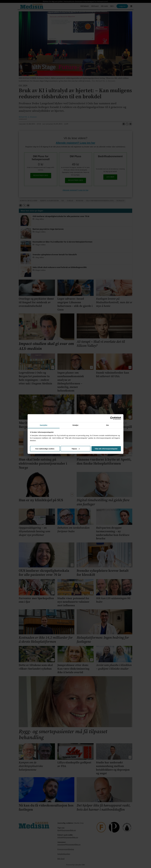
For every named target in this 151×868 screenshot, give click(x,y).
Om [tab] (107, 425)
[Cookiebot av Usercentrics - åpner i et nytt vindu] (112, 418)
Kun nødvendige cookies (45, 449)
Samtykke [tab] (44, 425)
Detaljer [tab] (75, 425)
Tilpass (76, 449)
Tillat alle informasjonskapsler (106, 449)
